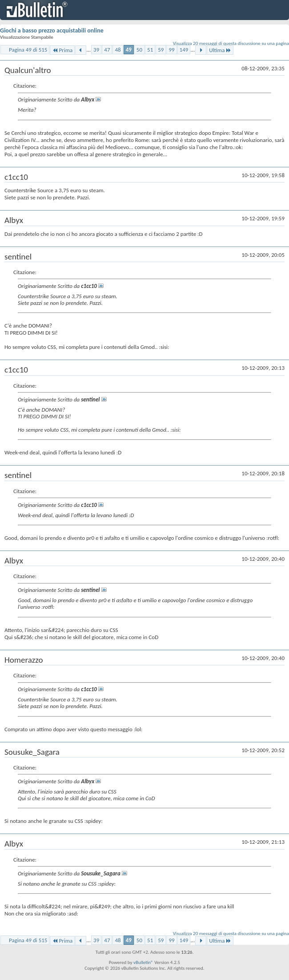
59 (161, 50)
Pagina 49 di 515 (28, 50)
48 (118, 50)
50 (139, 50)
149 (184, 50)
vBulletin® (143, 962)
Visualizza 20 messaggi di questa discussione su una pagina (231, 43)
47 (107, 50)
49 (129, 50)
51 (150, 50)
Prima (62, 50)
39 (96, 50)
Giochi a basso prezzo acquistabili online (52, 30)
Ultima (220, 50)
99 (171, 50)
